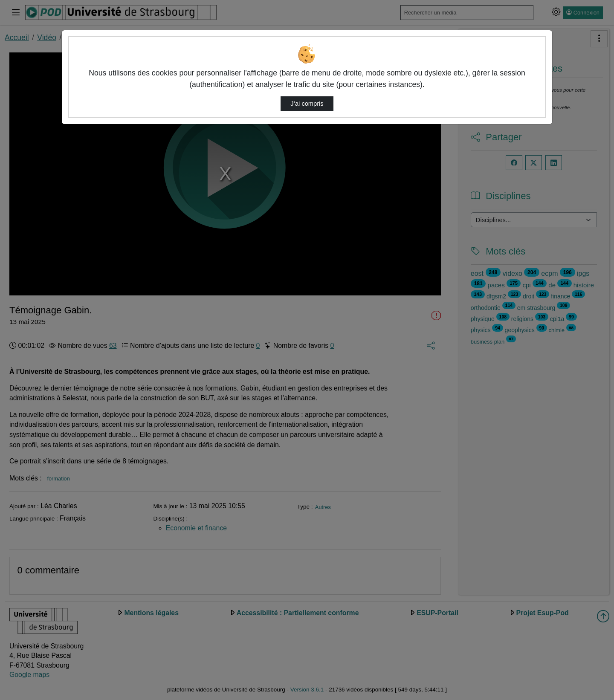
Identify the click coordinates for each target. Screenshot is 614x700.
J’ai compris (307, 104)
